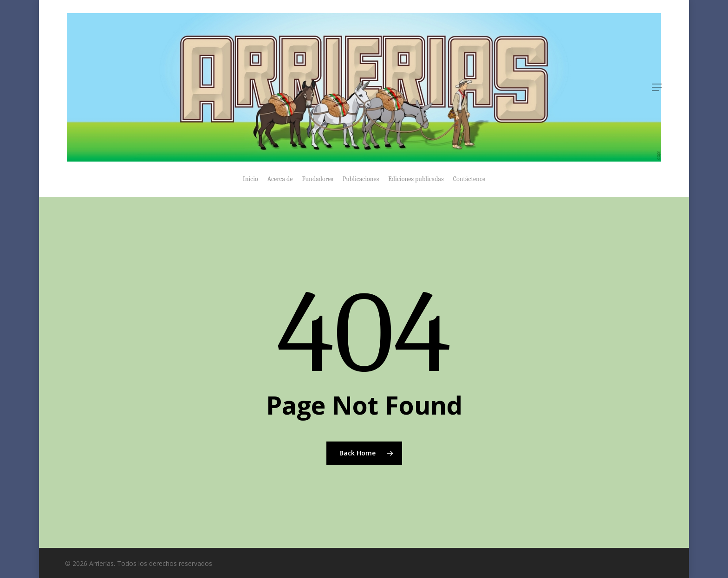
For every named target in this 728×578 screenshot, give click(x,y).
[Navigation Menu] (657, 87)
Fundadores (318, 179)
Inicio (250, 179)
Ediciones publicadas (416, 179)
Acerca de (280, 179)
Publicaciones (361, 179)
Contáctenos (469, 179)
